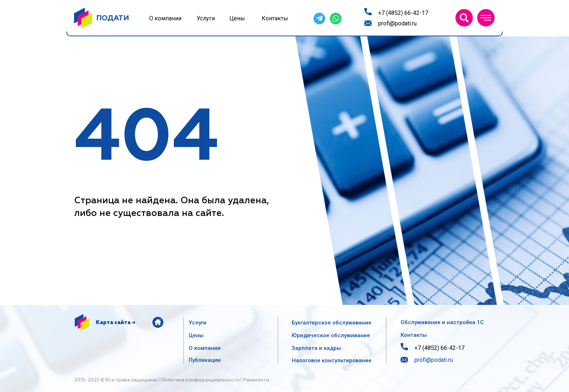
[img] (464, 18)
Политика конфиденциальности (200, 380)
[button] (486, 18)
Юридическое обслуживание (331, 335)
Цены (237, 18)
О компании (165, 18)
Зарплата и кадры (316, 348)
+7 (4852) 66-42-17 (403, 13)
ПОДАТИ (113, 18)
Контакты (275, 18)
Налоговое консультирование (332, 360)
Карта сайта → (116, 323)
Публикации (205, 360)
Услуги (206, 18)
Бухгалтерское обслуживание (332, 323)
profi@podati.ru (397, 23)
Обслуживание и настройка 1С (442, 322)
